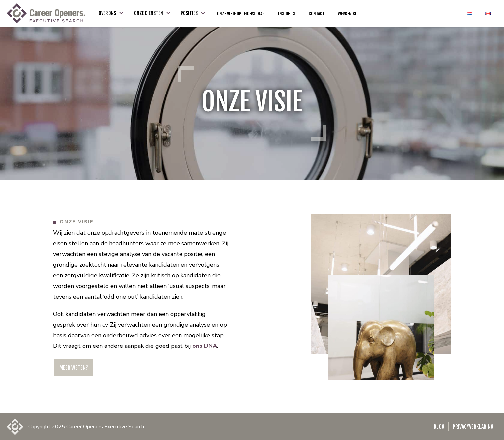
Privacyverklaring (473, 427)
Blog (439, 427)
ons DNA (205, 346)
